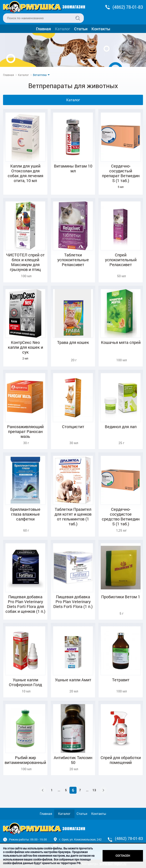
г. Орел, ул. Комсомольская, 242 (80, 839)
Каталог (62, 29)
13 (94, 790)
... (59, 790)
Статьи (81, 29)
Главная (43, 29)
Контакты (101, 29)
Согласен (123, 856)
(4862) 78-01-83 (128, 7)
